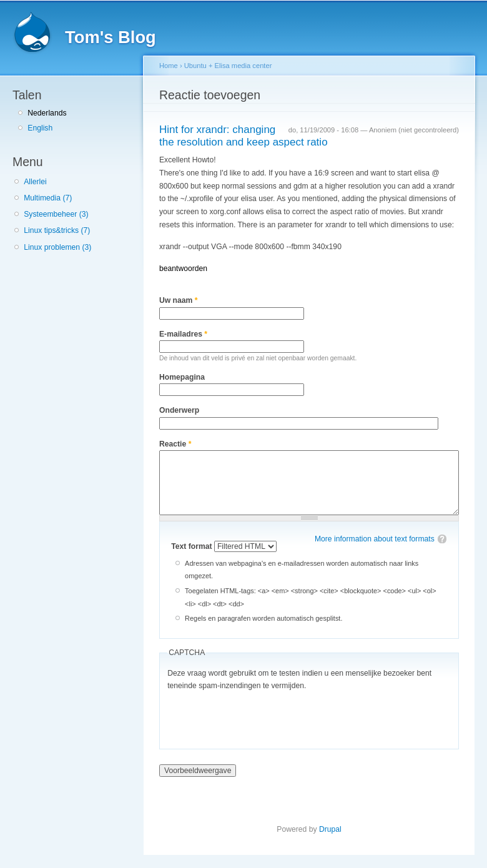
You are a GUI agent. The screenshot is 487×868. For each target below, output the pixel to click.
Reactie (175, 444)
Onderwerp (179, 410)
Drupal (330, 829)
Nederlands (47, 113)
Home (169, 66)
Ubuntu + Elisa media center (228, 66)
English (40, 128)
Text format (193, 546)
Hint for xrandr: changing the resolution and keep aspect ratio (243, 136)
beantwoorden (183, 269)
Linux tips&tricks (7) (57, 230)
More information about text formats (375, 539)
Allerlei (35, 182)
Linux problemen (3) (57, 247)
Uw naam (178, 300)
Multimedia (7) (48, 198)
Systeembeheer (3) (56, 214)
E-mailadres (183, 334)
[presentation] (262, 717)
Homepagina (182, 377)
